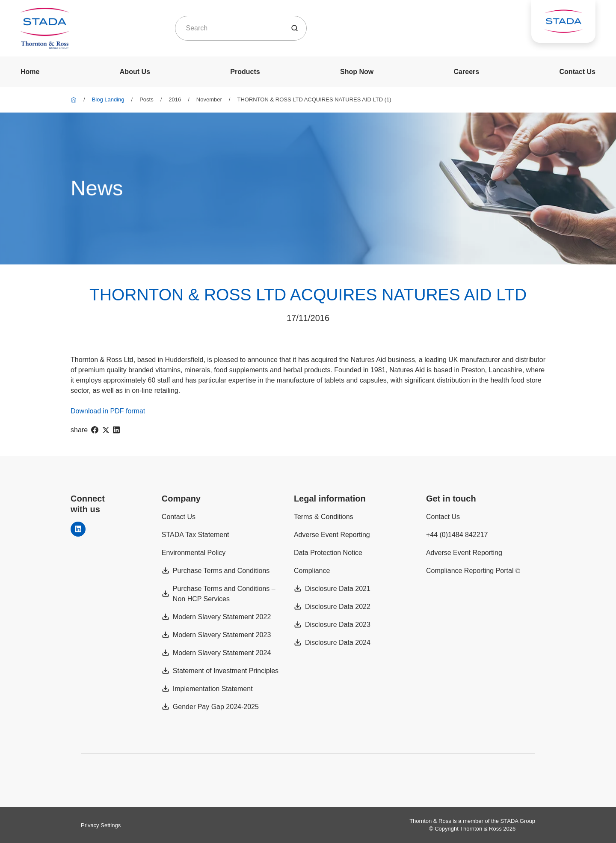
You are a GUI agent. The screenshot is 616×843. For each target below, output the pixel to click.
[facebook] (95, 430)
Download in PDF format (108, 411)
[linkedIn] (116, 430)
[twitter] (106, 430)
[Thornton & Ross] (74, 99)
